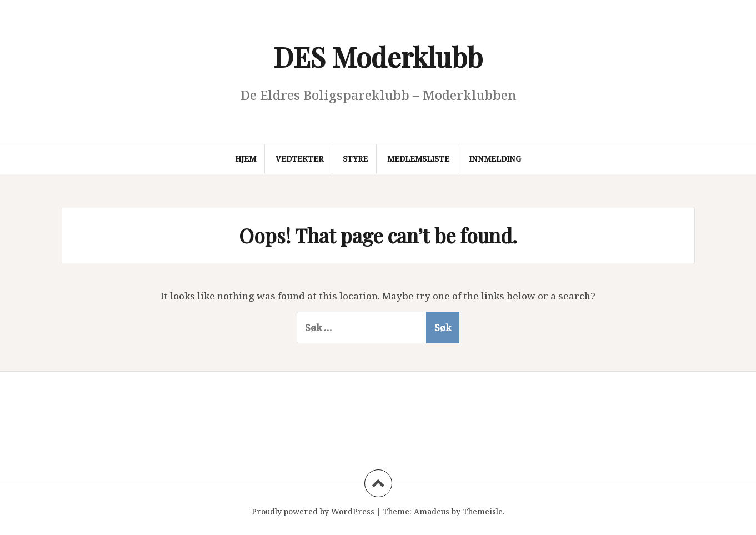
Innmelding (495, 159)
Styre (355, 159)
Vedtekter (299, 159)
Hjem (246, 159)
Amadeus (432, 511)
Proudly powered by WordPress (313, 511)
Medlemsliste (418, 159)
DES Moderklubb (378, 56)
